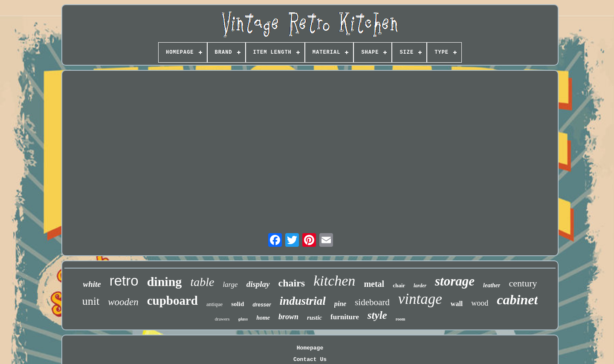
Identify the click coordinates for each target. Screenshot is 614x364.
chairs (292, 283)
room (401, 319)
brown (288, 317)
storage (455, 281)
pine (340, 304)
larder (420, 286)
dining (165, 282)
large (230, 285)
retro (124, 281)
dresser (262, 305)
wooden (123, 302)
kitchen (334, 281)
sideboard (372, 302)
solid (237, 304)
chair (399, 285)
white (92, 284)
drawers (222, 319)
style (377, 315)
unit (91, 301)
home (263, 318)
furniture (345, 317)
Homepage (310, 348)
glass (243, 319)
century (523, 283)
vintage (420, 299)
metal (374, 284)
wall (457, 304)
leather (492, 285)
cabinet (517, 300)
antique (214, 304)
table (202, 282)
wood (480, 303)
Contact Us (310, 360)
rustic (314, 318)
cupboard (172, 300)
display (258, 284)
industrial (303, 301)
